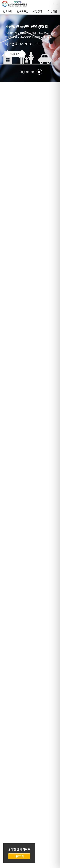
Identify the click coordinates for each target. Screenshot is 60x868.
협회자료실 (23, 11)
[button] (22, 72)
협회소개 (8, 11)
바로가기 (19, 856)
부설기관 (52, 11)
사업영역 (37, 11)
